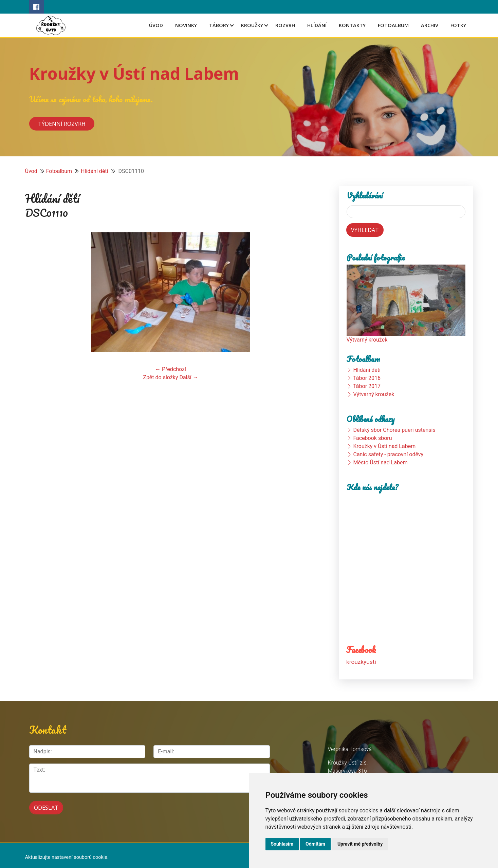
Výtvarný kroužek (367, 340)
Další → (189, 377)
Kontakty (352, 25)
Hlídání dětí (94, 171)
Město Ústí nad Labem (380, 462)
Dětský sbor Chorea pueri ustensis (394, 430)
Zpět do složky (160, 377)
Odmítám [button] (315, 844)
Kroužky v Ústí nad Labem (134, 73)
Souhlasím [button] (282, 844)
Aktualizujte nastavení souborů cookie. (67, 854)
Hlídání (317, 25)
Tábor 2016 (367, 378)
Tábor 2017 (367, 386)
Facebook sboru (372, 438)
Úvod (156, 25)
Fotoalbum (393, 25)
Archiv (430, 25)
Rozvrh (285, 25)
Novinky (186, 25)
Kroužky (252, 25)
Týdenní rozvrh (62, 123)
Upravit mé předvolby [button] (360, 844)
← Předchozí (171, 369)
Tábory (219, 25)
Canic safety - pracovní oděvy (388, 454)
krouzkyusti (361, 662)
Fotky (458, 25)
